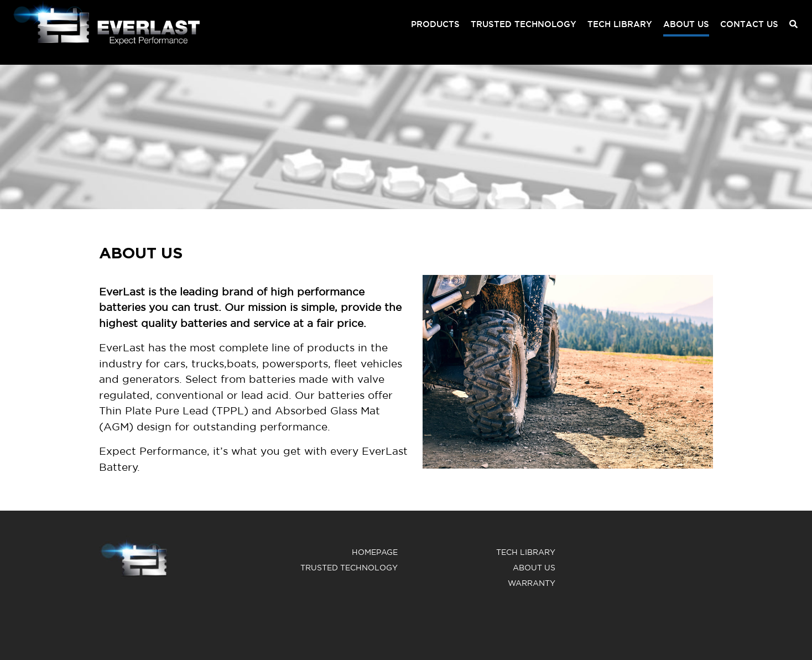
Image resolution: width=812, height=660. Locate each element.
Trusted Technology (524, 24)
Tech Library (620, 24)
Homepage (375, 552)
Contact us (749, 24)
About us (686, 24)
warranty (532, 583)
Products (435, 24)
